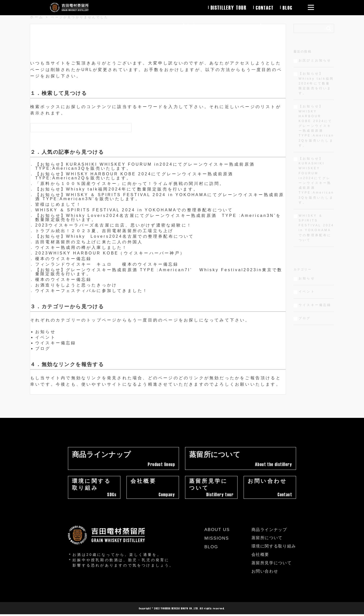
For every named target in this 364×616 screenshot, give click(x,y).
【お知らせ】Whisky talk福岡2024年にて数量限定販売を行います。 (117, 189)
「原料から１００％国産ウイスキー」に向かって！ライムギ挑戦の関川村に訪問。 (130, 184)
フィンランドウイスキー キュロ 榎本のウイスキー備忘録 (107, 264)
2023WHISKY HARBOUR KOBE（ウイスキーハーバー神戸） (110, 253)
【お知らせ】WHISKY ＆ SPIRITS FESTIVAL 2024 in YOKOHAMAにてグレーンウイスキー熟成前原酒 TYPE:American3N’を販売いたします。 (160, 197)
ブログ (43, 348)
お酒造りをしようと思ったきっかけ (76, 285)
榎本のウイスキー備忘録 (63, 259)
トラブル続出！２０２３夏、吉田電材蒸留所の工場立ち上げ (104, 231)
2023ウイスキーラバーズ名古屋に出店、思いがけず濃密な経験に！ (114, 225)
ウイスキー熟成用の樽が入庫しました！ (81, 247)
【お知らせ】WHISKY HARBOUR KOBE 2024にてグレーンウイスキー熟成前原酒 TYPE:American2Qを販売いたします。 (134, 176)
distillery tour (228, 7)
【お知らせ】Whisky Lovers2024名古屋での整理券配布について (115, 236)
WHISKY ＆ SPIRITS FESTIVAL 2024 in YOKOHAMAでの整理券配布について (134, 210)
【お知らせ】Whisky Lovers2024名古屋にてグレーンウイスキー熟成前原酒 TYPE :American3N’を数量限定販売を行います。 (158, 218)
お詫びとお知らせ (315, 60)
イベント (45, 337)
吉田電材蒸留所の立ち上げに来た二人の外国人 (89, 242)
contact (264, 7)
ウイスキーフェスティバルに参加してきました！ (92, 291)
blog (287, 7)
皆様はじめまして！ (58, 204)
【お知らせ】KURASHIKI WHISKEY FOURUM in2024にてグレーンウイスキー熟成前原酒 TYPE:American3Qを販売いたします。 (145, 166)
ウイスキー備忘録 (56, 343)
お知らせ (45, 332)
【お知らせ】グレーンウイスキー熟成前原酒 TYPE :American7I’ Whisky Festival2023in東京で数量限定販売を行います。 (159, 272)
